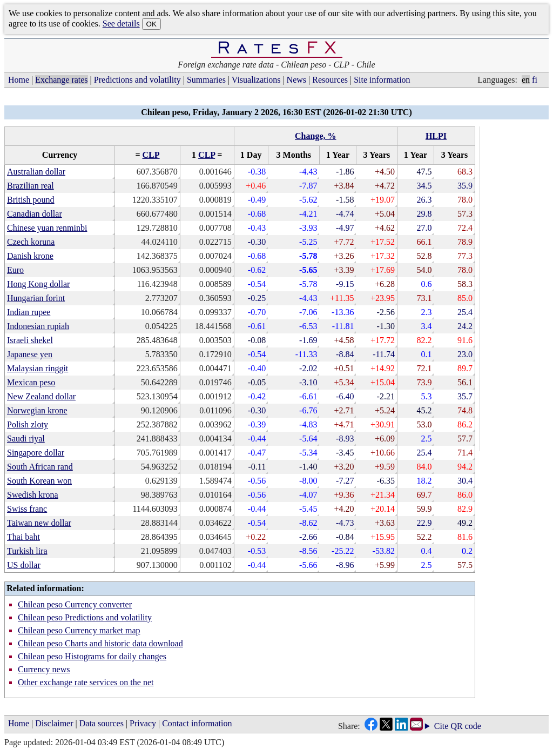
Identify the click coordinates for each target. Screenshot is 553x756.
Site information (382, 80)
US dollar (24, 565)
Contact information (197, 723)
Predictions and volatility (137, 80)
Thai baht (23, 537)
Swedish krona (33, 495)
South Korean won (39, 481)
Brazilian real (31, 186)
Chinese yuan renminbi (47, 228)
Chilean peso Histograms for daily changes (92, 656)
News (296, 80)
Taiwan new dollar (39, 523)
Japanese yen (30, 354)
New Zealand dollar (41, 396)
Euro (15, 270)
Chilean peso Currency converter (75, 604)
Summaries (206, 80)
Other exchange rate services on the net (86, 682)
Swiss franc (27, 509)
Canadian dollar (35, 214)
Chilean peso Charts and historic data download (100, 643)
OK (151, 24)
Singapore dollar (36, 453)
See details (121, 24)
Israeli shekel (30, 340)
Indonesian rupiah (38, 326)
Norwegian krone (37, 410)
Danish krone (30, 256)
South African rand (40, 467)
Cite (441, 726)
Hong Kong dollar (38, 284)
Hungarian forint (36, 298)
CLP (151, 155)
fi (535, 80)
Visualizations (256, 80)
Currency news (44, 669)
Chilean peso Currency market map (79, 630)
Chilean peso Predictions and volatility (85, 617)
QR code (466, 726)
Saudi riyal (26, 439)
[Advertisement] (516, 289)
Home (19, 80)
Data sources (102, 723)
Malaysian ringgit (38, 368)
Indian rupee (29, 312)
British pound (31, 200)
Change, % (315, 136)
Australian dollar (36, 172)
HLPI (436, 136)
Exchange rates (61, 80)
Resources (330, 80)
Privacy (143, 723)
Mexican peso (31, 382)
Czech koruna (31, 242)
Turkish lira (27, 551)
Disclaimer (54, 723)
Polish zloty (28, 424)
